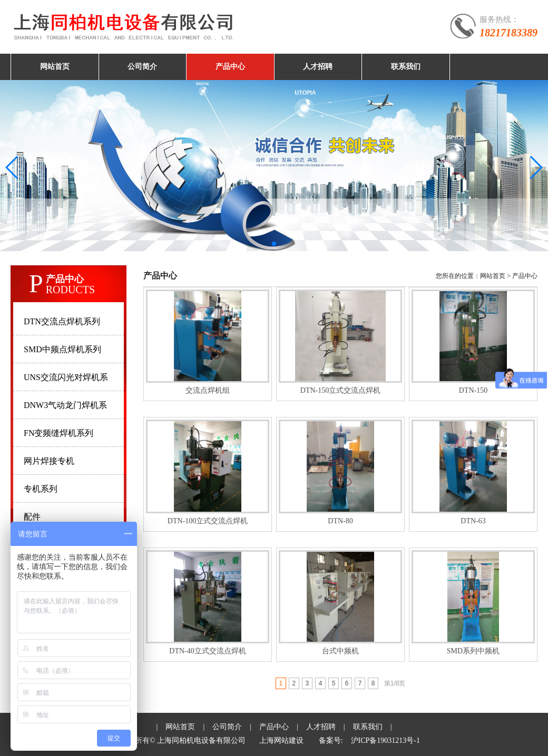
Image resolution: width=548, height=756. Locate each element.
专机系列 (41, 489)
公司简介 (142, 67)
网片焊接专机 (49, 461)
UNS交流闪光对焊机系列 (66, 382)
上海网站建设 (281, 740)
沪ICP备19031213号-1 (385, 740)
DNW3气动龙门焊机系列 (65, 410)
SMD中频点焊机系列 (62, 349)
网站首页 (55, 67)
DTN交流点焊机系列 (62, 321)
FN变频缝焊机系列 (58, 433)
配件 (32, 517)
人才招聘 (318, 67)
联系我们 (406, 67)
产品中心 (230, 67)
